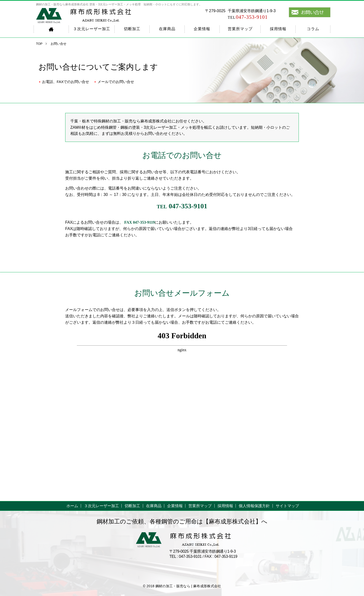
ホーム (72, 506)
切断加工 (132, 29)
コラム (313, 29)
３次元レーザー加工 (92, 29)
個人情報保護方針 (254, 506)
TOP (39, 44)
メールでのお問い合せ (116, 82)
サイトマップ (287, 506)
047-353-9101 (248, 17)
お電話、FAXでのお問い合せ (66, 82)
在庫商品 (167, 29)
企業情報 (202, 29)
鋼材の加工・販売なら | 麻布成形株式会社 (188, 586)
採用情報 (278, 29)
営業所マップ (240, 29)
